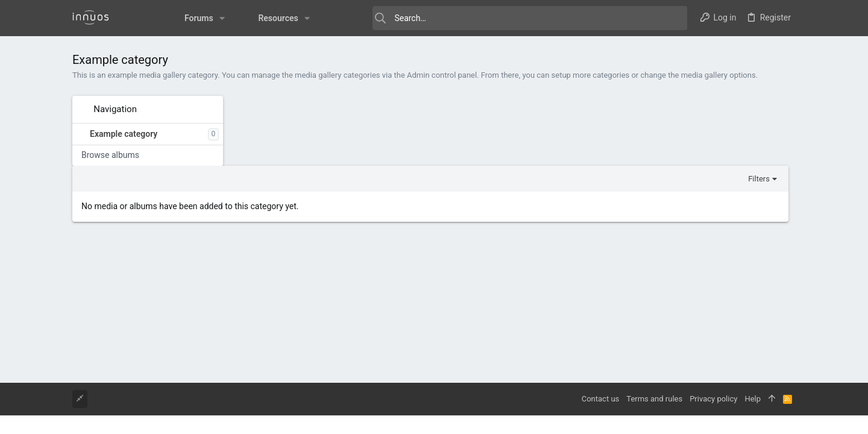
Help (753, 399)
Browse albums (110, 155)
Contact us (601, 399)
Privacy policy (713, 399)
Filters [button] (766, 109)
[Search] (506, 18)
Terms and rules (654, 399)
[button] (197, 18)
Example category (124, 134)
